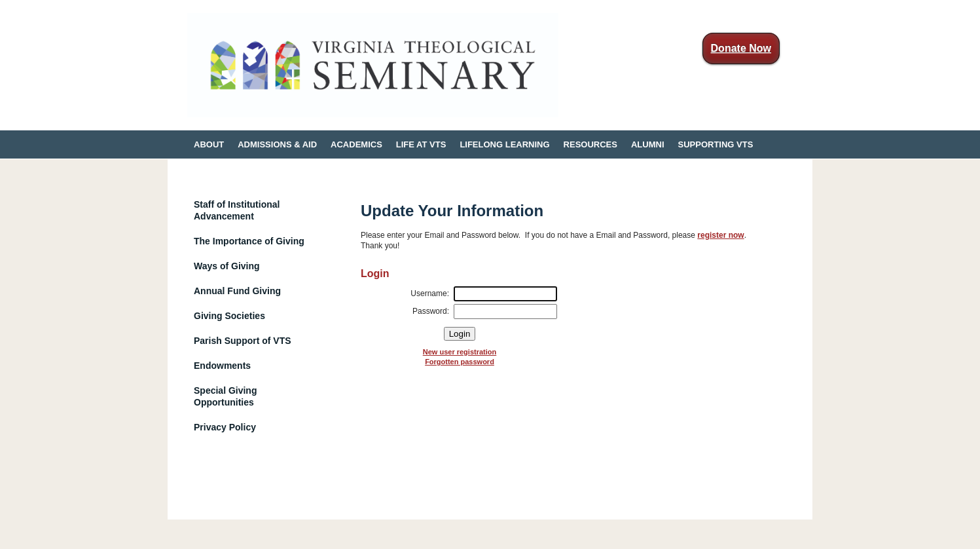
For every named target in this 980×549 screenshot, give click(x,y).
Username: (430, 293)
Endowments (222, 366)
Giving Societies (229, 316)
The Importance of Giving (249, 241)
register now (720, 235)
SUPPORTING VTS (716, 144)
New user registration (460, 352)
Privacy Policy (225, 427)
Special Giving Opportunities (225, 396)
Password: (431, 311)
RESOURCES (590, 144)
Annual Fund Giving (237, 291)
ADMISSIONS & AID (277, 144)
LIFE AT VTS (421, 144)
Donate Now (741, 48)
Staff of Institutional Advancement (237, 210)
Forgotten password (460, 362)
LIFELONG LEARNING (504, 144)
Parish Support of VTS (243, 341)
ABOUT (209, 144)
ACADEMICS (356, 144)
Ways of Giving (227, 266)
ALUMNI (648, 144)
